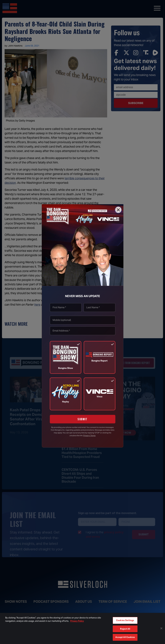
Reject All (125, 629)
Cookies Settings (125, 620)
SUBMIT (82, 419)
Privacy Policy (77, 621)
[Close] (118, 210)
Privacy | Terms (89, 436)
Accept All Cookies (125, 637)
